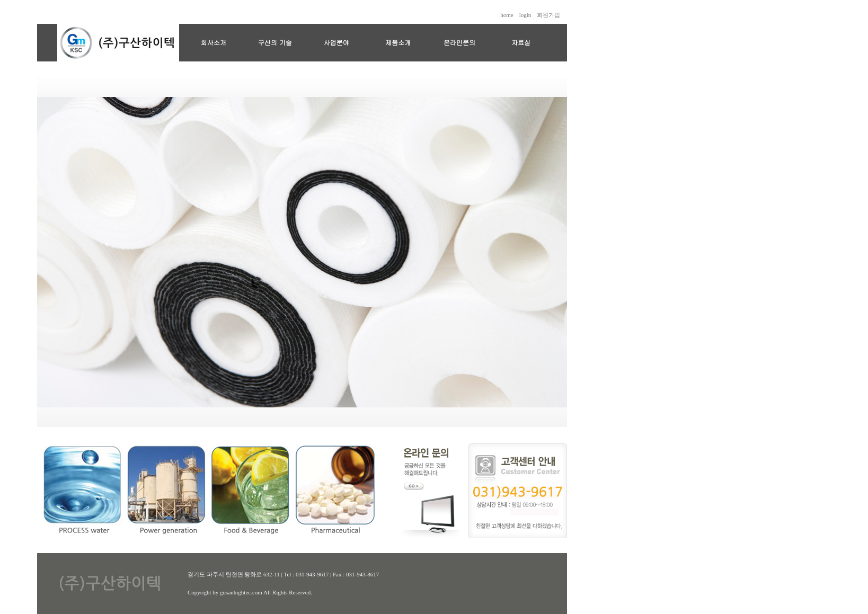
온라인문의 (459, 42)
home (507, 15)
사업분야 (336, 42)
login (525, 15)
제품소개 (398, 42)
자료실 (521, 42)
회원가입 (548, 15)
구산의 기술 (275, 42)
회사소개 (214, 42)
